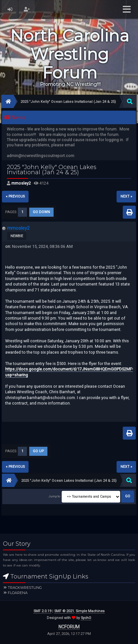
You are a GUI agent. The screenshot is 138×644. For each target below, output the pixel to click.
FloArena (18, 593)
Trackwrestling (25, 588)
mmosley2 (21, 183)
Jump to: (55, 496)
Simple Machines (90, 611)
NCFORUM (69, 627)
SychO (86, 618)
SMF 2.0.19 (42, 611)
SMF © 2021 (64, 611)
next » (126, 196)
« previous (15, 196)
